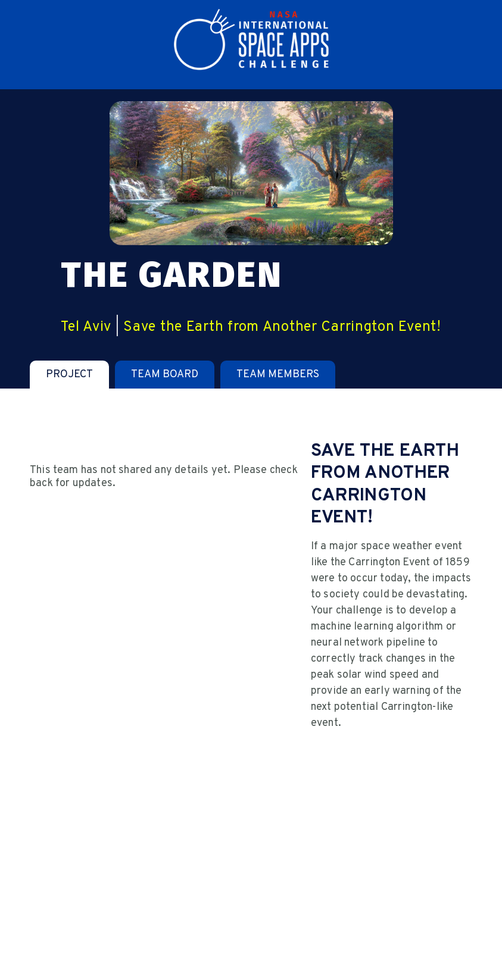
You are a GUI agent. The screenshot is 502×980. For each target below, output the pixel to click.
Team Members (278, 375)
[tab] (69, 375)
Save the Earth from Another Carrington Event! (282, 327)
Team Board (165, 375)
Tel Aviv (86, 327)
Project (69, 375)
